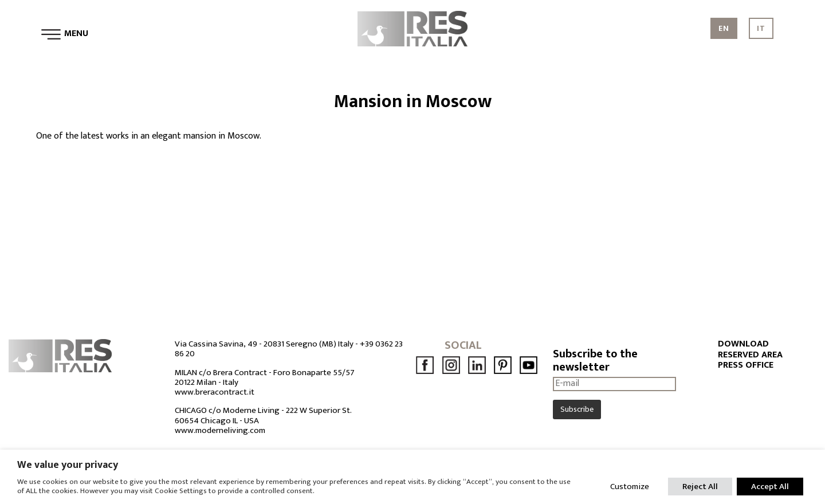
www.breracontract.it (215, 392)
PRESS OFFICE (746, 365)
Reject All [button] (700, 487)
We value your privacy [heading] (68, 465)
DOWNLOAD (743, 344)
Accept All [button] (770, 487)
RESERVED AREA (750, 355)
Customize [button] (630, 487)
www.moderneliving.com (220, 430)
